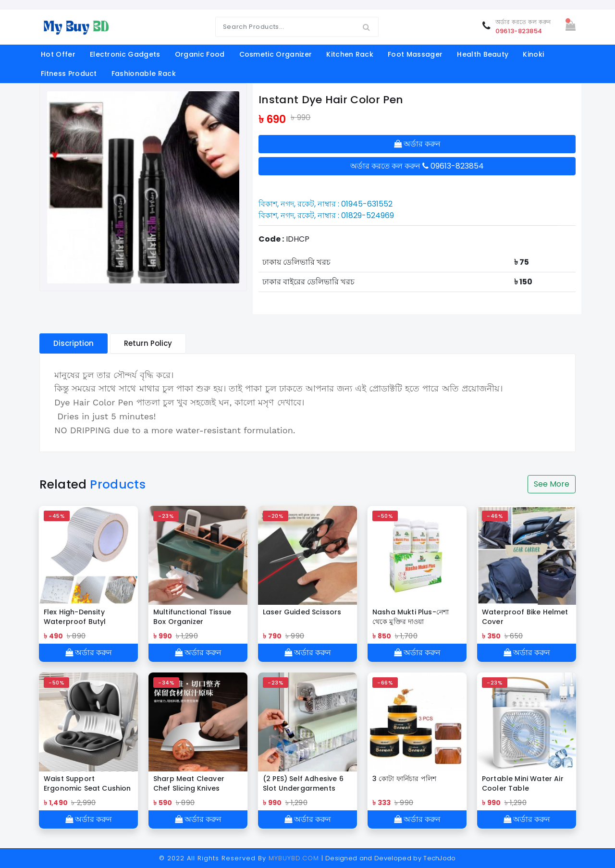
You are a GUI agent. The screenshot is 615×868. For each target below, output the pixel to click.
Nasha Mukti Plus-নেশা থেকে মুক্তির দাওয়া (411, 617)
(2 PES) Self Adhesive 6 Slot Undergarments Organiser (303, 783)
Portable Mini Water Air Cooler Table (523, 783)
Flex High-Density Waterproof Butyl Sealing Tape (75, 617)
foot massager (415, 54)
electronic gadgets (125, 54)
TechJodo (440, 858)
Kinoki (533, 54)
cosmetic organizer (276, 54)
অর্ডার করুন (417, 144)
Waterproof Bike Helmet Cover (525, 617)
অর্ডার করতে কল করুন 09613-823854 (417, 166)
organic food (200, 54)
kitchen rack (350, 54)
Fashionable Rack (144, 73)
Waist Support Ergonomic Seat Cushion (87, 783)
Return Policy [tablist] (148, 343)
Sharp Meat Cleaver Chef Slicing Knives (189, 783)
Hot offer (58, 54)
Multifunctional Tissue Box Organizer (192, 617)
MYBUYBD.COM (295, 858)
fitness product (69, 73)
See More (552, 484)
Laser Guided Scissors (302, 612)
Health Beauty (483, 54)
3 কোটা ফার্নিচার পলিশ (404, 779)
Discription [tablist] (74, 343)
